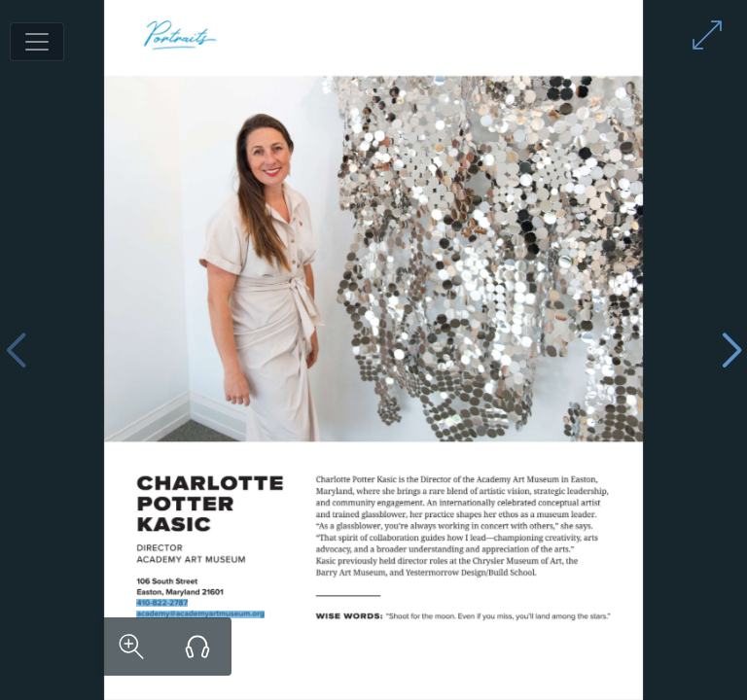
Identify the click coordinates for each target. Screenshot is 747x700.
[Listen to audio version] (197, 647)
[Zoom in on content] (131, 647)
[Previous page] (16, 350)
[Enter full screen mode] (707, 35)
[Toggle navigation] (37, 42)
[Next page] (731, 350)
